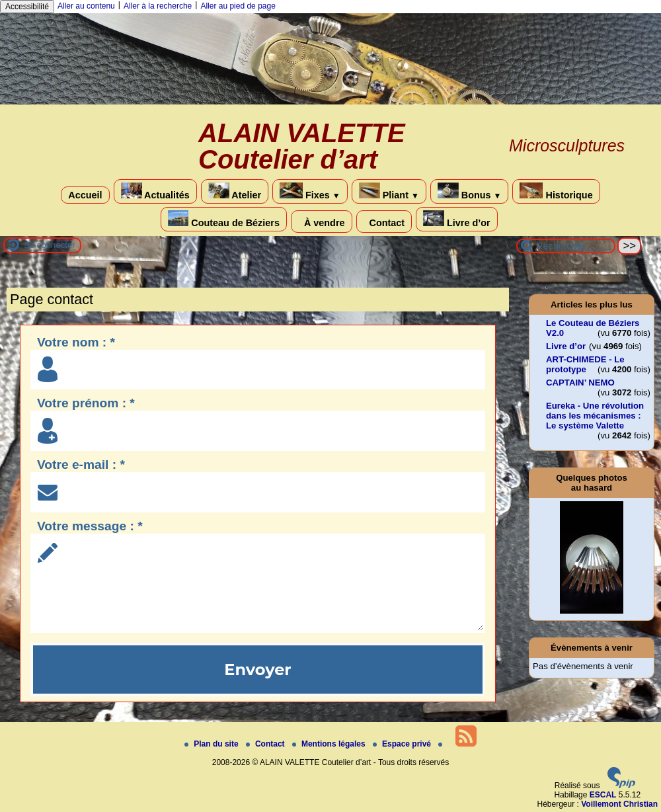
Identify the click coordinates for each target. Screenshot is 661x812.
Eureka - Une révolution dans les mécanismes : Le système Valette (595, 416)
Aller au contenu (86, 6)
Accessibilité (27, 7)
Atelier (235, 191)
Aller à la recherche (158, 6)
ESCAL (603, 795)
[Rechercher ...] (566, 246)
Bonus (470, 191)
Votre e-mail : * (81, 465)
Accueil (85, 195)
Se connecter (50, 245)
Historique (556, 191)
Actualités (155, 191)
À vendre (322, 222)
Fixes (310, 191)
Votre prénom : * (86, 403)
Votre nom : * (76, 342)
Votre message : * (90, 526)
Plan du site (213, 744)
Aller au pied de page (238, 6)
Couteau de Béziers (224, 219)
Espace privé (403, 744)
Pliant (389, 191)
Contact (384, 222)
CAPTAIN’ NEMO (580, 383)
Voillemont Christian (619, 804)
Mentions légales (330, 744)
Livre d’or (457, 219)
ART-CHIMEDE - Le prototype (585, 364)
